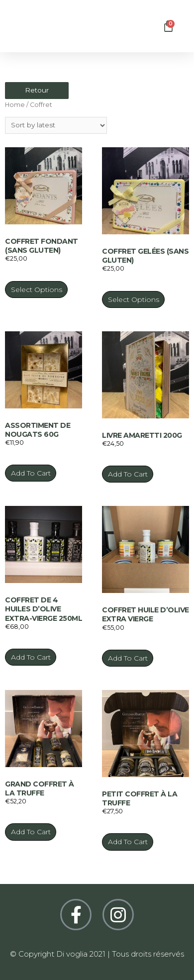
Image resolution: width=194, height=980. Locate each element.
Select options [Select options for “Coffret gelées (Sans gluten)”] (134, 299)
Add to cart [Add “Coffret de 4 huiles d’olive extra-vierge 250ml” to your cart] (31, 657)
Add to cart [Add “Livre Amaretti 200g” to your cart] (128, 474)
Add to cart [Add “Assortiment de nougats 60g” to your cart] (31, 473)
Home (15, 105)
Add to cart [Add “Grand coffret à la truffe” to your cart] (31, 832)
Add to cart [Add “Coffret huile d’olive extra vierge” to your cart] (128, 658)
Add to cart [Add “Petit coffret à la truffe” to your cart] (128, 842)
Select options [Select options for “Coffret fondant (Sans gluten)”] (37, 290)
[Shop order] (56, 125)
